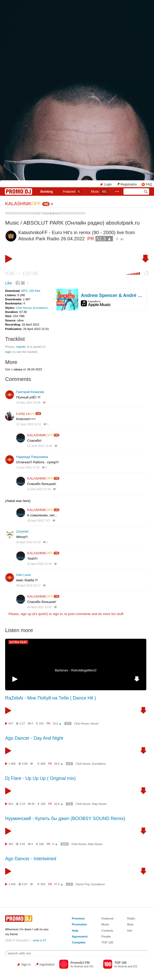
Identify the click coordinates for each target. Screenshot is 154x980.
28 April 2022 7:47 (39, 521)
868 (43, 764)
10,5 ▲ (57, 723)
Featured (72, 192)
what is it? (40, 940)
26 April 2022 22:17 (28, 585)
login (8, 352)
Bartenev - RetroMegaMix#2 (76, 670)
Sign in (26, 965)
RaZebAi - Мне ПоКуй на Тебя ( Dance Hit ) (51, 698)
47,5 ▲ (59, 884)
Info (130, 930)
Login (108, 184)
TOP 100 (107, 942)
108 (41, 844)
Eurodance (40, 308)
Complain (79, 942)
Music (100, 192)
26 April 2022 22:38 (39, 564)
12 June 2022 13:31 (29, 424)
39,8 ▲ (59, 764)
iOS (91, 966)
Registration (129, 184)
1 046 (12, 884)
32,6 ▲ (59, 804)
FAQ (149, 184)
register (21, 347)
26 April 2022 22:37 (39, 607)
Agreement (80, 936)
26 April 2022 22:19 (28, 542)
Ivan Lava (23, 575)
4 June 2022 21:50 (39, 489)
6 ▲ (55, 844)
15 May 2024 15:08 (28, 403)
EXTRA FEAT (18, 642)
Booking (47, 192)
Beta (130, 924)
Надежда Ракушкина (32, 457)
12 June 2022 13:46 (40, 446)
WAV (65, 844)
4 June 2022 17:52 (28, 467)
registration (47, 965)
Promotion (79, 924)
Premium (78, 918)
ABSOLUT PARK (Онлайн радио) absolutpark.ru (81, 223)
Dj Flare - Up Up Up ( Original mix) (40, 778)
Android (79, 966)
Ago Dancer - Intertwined (31, 859)
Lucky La (25, 414)
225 (41, 723)
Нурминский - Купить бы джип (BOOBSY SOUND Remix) (65, 819)
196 (43, 804)
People (106, 936)
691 (11, 804)
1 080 (12, 764)
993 (43, 884)
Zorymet (22, 531)
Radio (131, 918)
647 (11, 723)
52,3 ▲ (104, 239)
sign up (26, 614)
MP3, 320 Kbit (31, 291)
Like (9, 283)
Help (75, 930)
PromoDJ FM (80, 963)
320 (68, 724)
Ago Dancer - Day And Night (34, 738)
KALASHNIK (23, 204)
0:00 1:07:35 (21, 274)
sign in (58, 614)
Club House (24, 308)
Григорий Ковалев (30, 392)
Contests (107, 930)
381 (11, 844)
